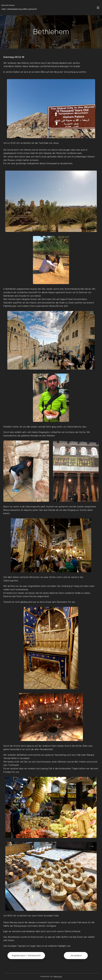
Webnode (58, 976)
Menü (98, 8)
